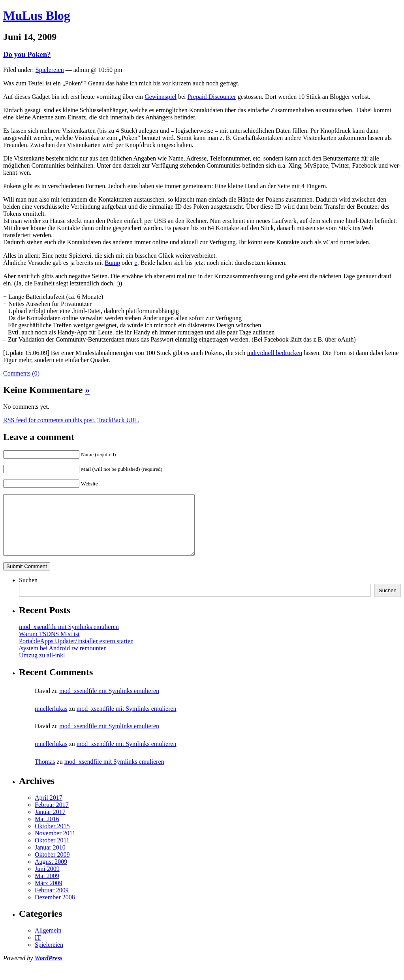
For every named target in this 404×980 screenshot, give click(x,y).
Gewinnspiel (161, 97)
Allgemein (48, 942)
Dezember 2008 (55, 909)
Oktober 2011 (52, 852)
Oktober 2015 (52, 838)
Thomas (45, 773)
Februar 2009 (52, 902)
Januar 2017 (50, 824)
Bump (112, 263)
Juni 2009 (47, 881)
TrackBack (118, 420)
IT (38, 949)
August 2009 (51, 873)
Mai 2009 (47, 888)
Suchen (28, 592)
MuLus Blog (37, 15)
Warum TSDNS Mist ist (49, 646)
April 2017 (49, 809)
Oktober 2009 (52, 866)
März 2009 (49, 895)
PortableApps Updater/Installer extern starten (76, 653)
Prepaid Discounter (212, 97)
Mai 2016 (47, 831)
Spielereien (50, 70)
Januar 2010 (50, 859)
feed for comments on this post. (49, 420)
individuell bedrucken (274, 353)
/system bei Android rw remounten (63, 660)
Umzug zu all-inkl (42, 667)
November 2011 (55, 845)
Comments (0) (21, 373)
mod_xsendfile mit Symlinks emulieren (69, 639)
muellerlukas (51, 720)
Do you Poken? (27, 54)
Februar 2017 (52, 817)
